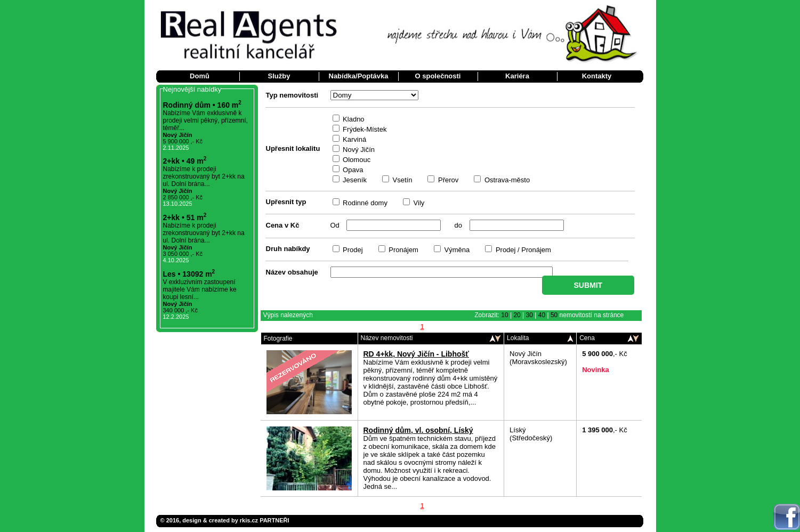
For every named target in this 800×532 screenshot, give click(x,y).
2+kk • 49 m (185, 161)
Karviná (354, 139)
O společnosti (438, 76)
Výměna (456, 250)
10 (504, 315)
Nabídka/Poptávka (359, 76)
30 (530, 315)
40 (542, 315)
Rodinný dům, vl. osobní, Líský (418, 430)
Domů (200, 76)
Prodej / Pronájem (522, 250)
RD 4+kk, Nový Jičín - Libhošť (416, 354)
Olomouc (356, 160)
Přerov (447, 180)
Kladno (353, 119)
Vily (418, 203)
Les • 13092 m (189, 274)
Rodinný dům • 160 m (202, 105)
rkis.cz (249, 520)
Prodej (352, 250)
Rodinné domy (364, 203)
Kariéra (517, 76)
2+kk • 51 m (185, 217)
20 (517, 315)
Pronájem (403, 250)
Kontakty (597, 76)
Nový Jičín (358, 150)
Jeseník (354, 180)
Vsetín (401, 180)
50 (554, 315)
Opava (352, 170)
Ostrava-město (506, 180)
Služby (279, 76)
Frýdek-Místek (364, 129)
